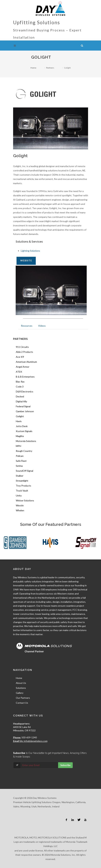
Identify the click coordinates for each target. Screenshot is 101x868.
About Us (21, 683)
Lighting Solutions (30, 251)
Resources (27, 326)
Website (26, 260)
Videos (42, 326)
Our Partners (23, 698)
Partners (50, 68)
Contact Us (22, 703)
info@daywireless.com (35, 741)
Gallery (20, 693)
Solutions (21, 688)
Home (33, 68)
